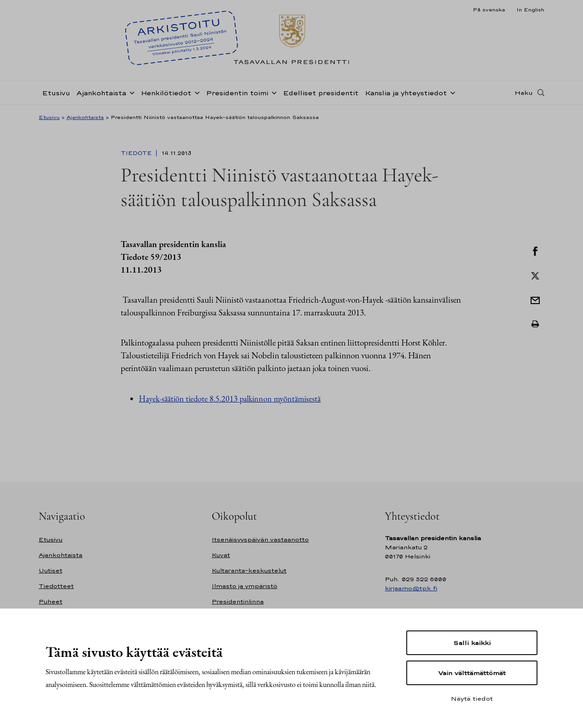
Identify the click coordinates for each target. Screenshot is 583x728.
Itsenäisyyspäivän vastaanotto (260, 540)
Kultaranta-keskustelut (249, 571)
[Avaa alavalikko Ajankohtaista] (130, 92)
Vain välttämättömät (472, 673)
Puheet (51, 602)
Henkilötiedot (166, 93)
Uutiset (51, 571)
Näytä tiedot (472, 698)
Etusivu (56, 93)
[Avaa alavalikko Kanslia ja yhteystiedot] (451, 92)
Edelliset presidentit (321, 93)
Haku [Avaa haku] (524, 93)
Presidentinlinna (238, 602)
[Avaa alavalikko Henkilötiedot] (195, 92)
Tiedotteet (56, 586)
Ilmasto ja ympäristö (245, 586)
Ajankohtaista (101, 93)
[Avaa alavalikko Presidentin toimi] (272, 92)
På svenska (489, 10)
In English (530, 10)
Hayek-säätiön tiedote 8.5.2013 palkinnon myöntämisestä (230, 399)
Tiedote (137, 153)
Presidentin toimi (237, 93)
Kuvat (221, 555)
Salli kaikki (472, 643)
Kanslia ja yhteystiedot (406, 93)
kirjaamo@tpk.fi (411, 588)
